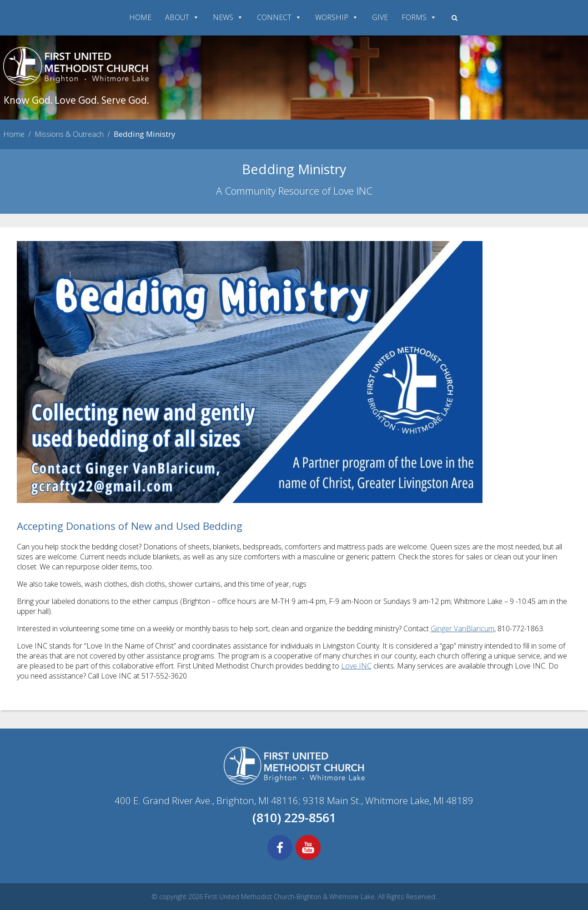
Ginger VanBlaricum (462, 628)
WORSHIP (337, 17)
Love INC (356, 666)
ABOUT (182, 17)
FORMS (419, 17)
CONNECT (279, 17)
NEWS (228, 17)
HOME (140, 17)
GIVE (380, 17)
